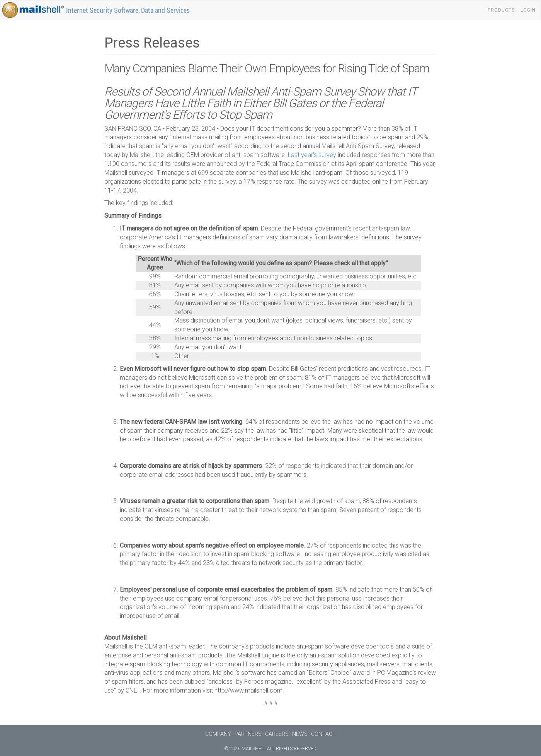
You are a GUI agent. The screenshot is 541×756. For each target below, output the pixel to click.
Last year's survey (312, 155)
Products (501, 10)
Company (218, 734)
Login (528, 10)
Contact (323, 734)
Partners (248, 734)
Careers (277, 734)
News (300, 734)
